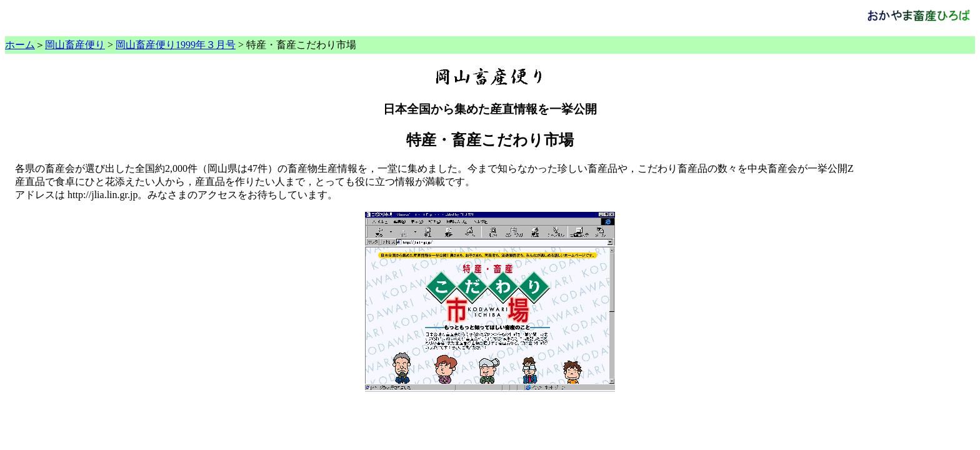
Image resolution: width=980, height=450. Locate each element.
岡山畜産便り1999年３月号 (176, 45)
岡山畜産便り (75, 45)
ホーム (20, 45)
